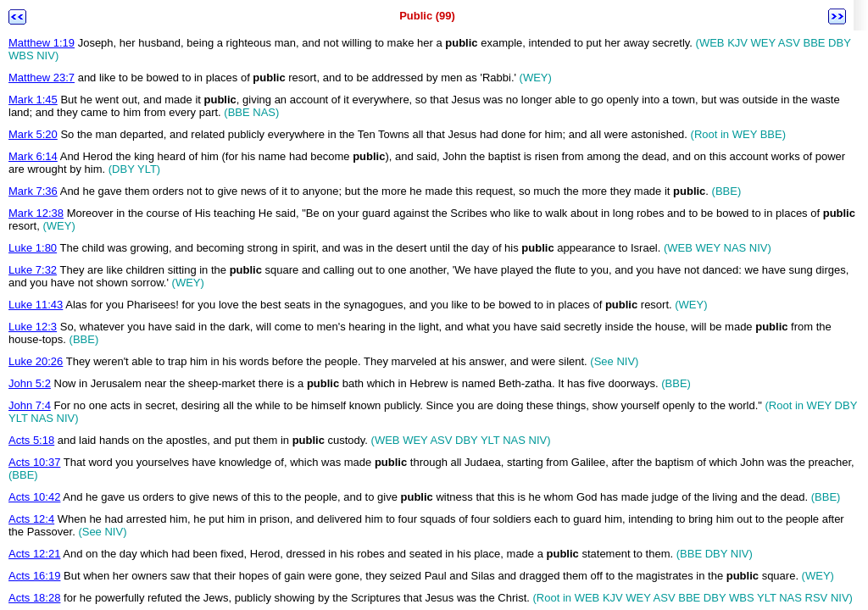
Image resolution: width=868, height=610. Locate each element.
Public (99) (427, 16)
